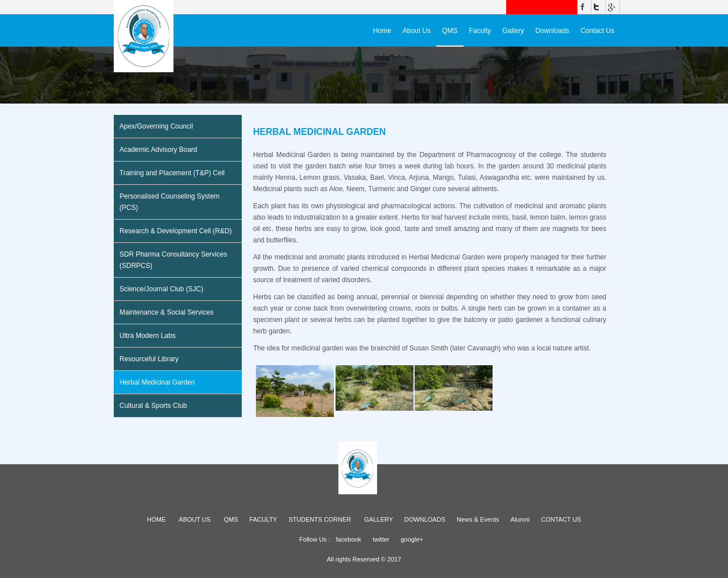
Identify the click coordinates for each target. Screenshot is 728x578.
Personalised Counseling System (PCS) (169, 202)
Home (382, 31)
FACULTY (264, 519)
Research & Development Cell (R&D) (175, 231)
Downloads (552, 31)
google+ (411, 539)
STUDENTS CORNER (320, 519)
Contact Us (597, 31)
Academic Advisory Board (158, 150)
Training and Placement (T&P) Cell (172, 173)
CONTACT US (561, 519)
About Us (417, 31)
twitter (381, 539)
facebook (348, 539)
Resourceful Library (149, 359)
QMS (450, 31)
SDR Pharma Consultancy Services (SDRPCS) (173, 260)
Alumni (520, 519)
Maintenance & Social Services (166, 312)
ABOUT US (195, 519)
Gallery (513, 31)
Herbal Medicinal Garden (157, 382)
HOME (156, 519)
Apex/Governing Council (156, 126)
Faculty (480, 31)
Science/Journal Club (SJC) (161, 289)
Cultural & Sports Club (153, 406)
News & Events (478, 519)
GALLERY (379, 519)
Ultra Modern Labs (148, 336)
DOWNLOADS (425, 519)
